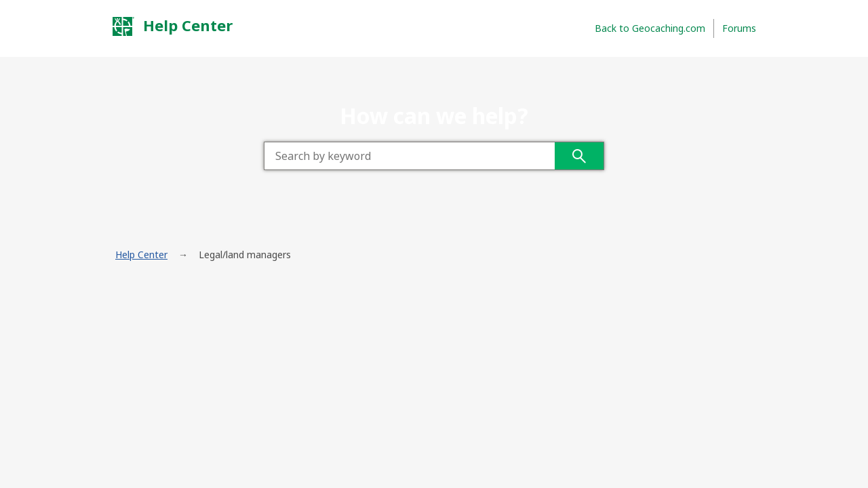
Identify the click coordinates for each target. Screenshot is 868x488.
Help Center (172, 26)
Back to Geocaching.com (650, 28)
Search (579, 156)
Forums (739, 28)
